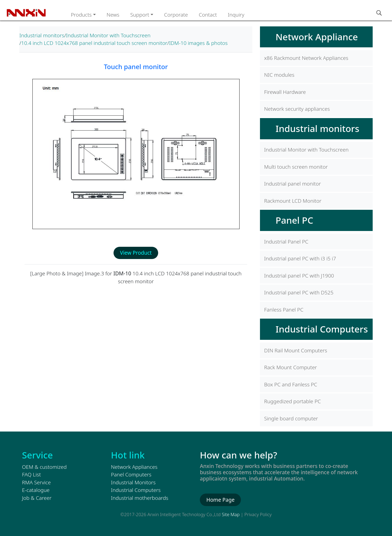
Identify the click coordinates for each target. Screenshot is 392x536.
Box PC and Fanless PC (291, 384)
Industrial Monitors (133, 482)
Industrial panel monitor (292, 184)
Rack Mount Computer (290, 367)
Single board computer (291, 418)
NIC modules (279, 75)
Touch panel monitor (136, 67)
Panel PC (294, 220)
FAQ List (31, 475)
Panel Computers (131, 475)
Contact (208, 15)
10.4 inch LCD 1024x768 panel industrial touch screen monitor (94, 43)
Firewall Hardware (285, 92)
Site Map (231, 514)
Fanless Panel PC (284, 310)
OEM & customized (44, 467)
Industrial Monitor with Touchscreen (108, 35)
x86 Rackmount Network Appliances (306, 58)
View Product (136, 253)
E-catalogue (36, 490)
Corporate (176, 15)
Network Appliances (134, 467)
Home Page (220, 500)
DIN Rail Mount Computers (295, 350)
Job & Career (37, 498)
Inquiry (236, 15)
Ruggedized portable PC (292, 401)
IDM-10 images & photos (198, 43)
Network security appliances (297, 109)
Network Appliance (317, 37)
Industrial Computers (322, 329)
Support (140, 15)
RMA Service (36, 482)
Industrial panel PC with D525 (299, 292)
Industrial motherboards (140, 498)
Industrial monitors (42, 35)
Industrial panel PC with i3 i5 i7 (300, 258)
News (113, 15)
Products (81, 15)
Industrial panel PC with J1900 (299, 276)
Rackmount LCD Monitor (293, 201)
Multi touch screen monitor (296, 167)
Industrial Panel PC (286, 242)
